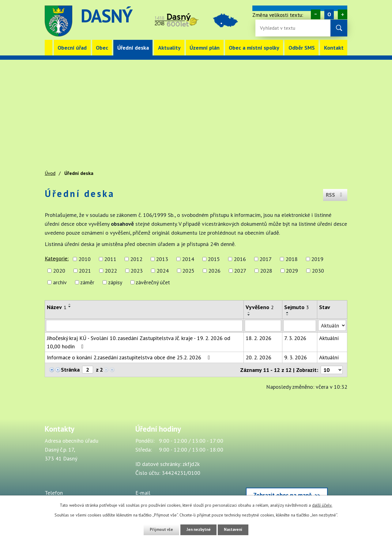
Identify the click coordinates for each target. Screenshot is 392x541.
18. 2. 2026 (258, 338)
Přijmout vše (158, 530)
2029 (292, 271)
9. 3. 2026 (296, 357)
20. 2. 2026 (258, 357)
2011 (110, 259)
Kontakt (334, 48)
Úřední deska (133, 48)
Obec (102, 48)
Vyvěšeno (260, 307)
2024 (163, 271)
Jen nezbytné (198, 530)
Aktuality (169, 48)
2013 (162, 259)
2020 (59, 271)
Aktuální (329, 338)
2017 (266, 259)
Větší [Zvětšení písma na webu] (343, 14)
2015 (214, 259)
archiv (60, 282)
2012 (136, 259)
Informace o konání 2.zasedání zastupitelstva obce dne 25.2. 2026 (130, 357)
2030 (318, 271)
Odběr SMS (302, 48)
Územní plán (205, 48)
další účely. (322, 505)
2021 (85, 271)
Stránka (70, 370)
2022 (111, 271)
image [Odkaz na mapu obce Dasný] (230, 21)
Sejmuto (297, 307)
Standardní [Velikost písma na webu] (329, 14)
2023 (137, 271)
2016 (240, 259)
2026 (214, 271)
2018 (292, 259)
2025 (188, 271)
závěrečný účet (153, 282)
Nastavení (236, 530)
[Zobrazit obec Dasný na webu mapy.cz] (287, 465)
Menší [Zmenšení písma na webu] (316, 14)
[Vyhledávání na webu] (280, 28)
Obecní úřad (72, 48)
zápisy (115, 282)
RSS (335, 193)
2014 (188, 259)
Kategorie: (57, 258)
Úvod (49, 48)
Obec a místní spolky (254, 48)
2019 (317, 259)
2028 (266, 271)
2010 (85, 259)
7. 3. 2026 (295, 338)
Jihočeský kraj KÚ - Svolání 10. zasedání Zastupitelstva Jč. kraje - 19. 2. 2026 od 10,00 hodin (139, 342)
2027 (240, 271)
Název (57, 307)
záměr (87, 282)
